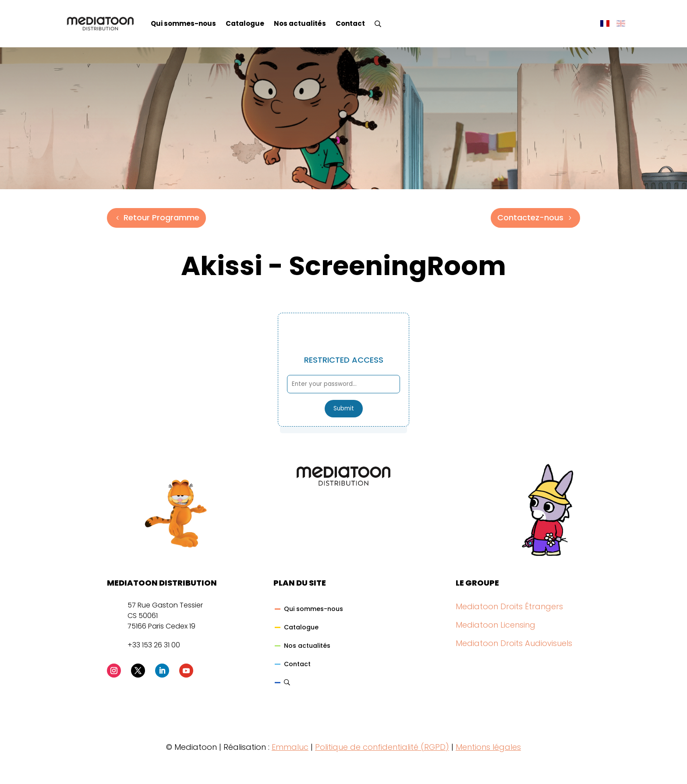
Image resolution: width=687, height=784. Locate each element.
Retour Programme (161, 217)
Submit (344, 408)
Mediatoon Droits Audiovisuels (514, 643)
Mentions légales (488, 747)
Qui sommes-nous (183, 23)
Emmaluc (290, 747)
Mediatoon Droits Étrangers (509, 606)
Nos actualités (300, 23)
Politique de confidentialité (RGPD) (382, 747)
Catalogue (245, 23)
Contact (350, 23)
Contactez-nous (530, 217)
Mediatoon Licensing (496, 625)
